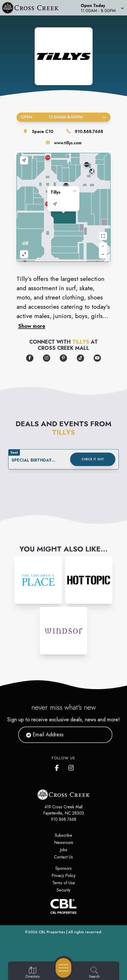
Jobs (63, 850)
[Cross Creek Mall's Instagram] (71, 767)
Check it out (93, 459)
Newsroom (64, 843)
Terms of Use (64, 883)
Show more (32, 326)
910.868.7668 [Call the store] (89, 132)
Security (63, 890)
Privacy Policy (63, 876)
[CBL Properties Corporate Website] (63, 906)
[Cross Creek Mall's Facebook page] (58, 767)
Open (63, 117)
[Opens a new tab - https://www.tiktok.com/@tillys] (80, 358)
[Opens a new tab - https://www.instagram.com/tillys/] (47, 358)
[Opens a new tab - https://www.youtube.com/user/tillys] (97, 358)
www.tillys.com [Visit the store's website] (68, 143)
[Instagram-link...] (38, 580)
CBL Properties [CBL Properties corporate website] (52, 932)
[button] (102, 8)
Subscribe (63, 835)
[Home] (33, 8)
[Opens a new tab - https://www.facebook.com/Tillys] (30, 358)
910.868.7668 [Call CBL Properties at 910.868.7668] (64, 819)
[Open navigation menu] (63, 968)
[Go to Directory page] (33, 973)
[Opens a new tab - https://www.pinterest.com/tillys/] (63, 358)
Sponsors (63, 868)
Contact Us (63, 857)
